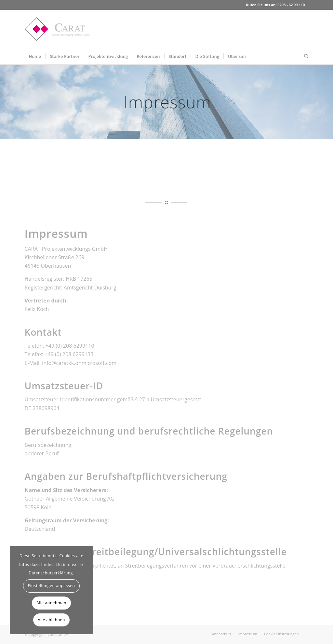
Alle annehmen (51, 603)
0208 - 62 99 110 (291, 5)
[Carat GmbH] (58, 29)
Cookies (67, 556)
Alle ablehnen (51, 620)
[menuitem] (35, 56)
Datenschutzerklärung (51, 573)
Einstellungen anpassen (51, 586)
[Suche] (304, 56)
